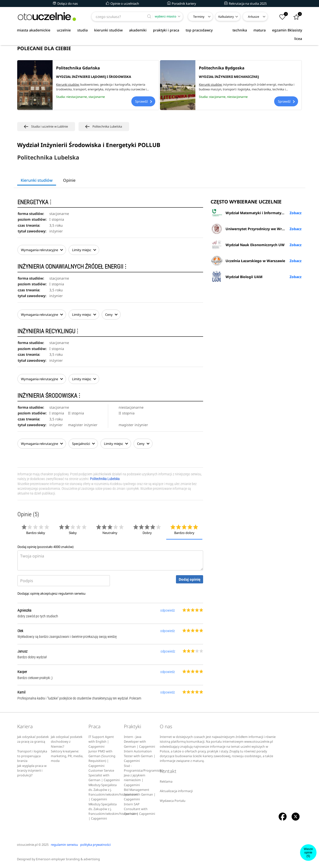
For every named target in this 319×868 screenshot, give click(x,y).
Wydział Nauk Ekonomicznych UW (248, 245)
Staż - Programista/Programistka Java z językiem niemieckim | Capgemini (144, 775)
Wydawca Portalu (173, 801)
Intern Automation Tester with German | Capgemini (140, 756)
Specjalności (83, 444)
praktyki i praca (166, 30)
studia (82, 30)
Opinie (69, 180)
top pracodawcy (199, 30)
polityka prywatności (95, 845)
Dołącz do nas (65, 3)
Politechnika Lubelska (105, 479)
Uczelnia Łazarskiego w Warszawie (248, 261)
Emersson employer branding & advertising (68, 859)
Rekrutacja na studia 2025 (245, 3)
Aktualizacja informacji (176, 791)
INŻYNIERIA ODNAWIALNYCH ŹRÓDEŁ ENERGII (72, 267)
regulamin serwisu (72, 593)
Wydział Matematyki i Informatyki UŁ (250, 213)
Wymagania (42, 250)
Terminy (199, 17)
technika (240, 30)
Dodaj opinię (190, 579)
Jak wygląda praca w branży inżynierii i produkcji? (32, 771)
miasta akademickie (34, 30)
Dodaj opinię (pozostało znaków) (45, 547)
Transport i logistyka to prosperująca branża (32, 756)
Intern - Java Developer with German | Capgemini (139, 742)
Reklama (166, 781)
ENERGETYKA (34, 202)
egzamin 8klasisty (287, 30)
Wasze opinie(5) (308, 853)
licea (298, 39)
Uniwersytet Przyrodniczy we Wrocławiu (253, 229)
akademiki (138, 30)
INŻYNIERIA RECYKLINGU (48, 331)
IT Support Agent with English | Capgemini (101, 742)
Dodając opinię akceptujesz (51, 593)
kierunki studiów (108, 30)
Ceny (111, 315)
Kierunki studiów (37, 180)
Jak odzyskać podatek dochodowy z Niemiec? (67, 742)
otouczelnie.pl (27, 845)
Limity (84, 250)
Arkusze (254, 17)
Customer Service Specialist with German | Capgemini (104, 775)
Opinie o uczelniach (122, 3)
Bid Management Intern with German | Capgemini (140, 795)
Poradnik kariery (182, 3)
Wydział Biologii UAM (237, 277)
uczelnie (64, 30)
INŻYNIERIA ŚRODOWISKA (49, 396)
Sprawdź (143, 101)
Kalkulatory (226, 17)
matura (260, 30)
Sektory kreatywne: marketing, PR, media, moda (67, 756)
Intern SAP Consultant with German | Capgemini (139, 809)
